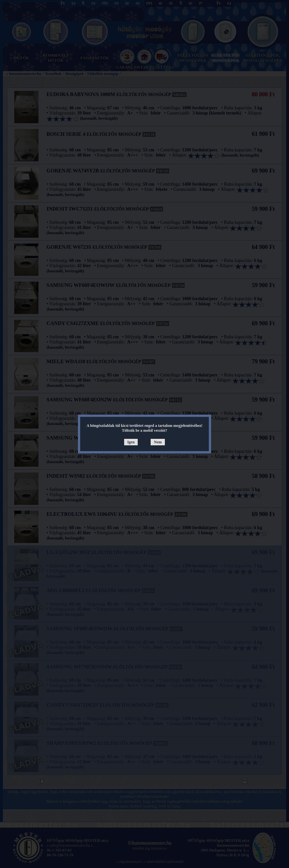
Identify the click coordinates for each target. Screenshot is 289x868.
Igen (131, 442)
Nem (158, 442)
